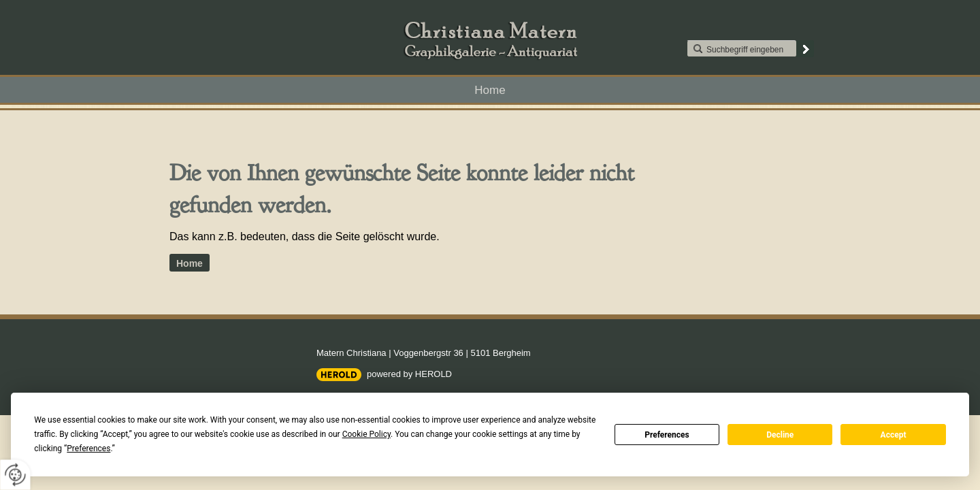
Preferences (667, 435)
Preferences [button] (88, 448)
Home (490, 90)
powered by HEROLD (409, 374)
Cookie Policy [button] (366, 434)
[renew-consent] (15, 475)
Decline (780, 435)
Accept (894, 435)
